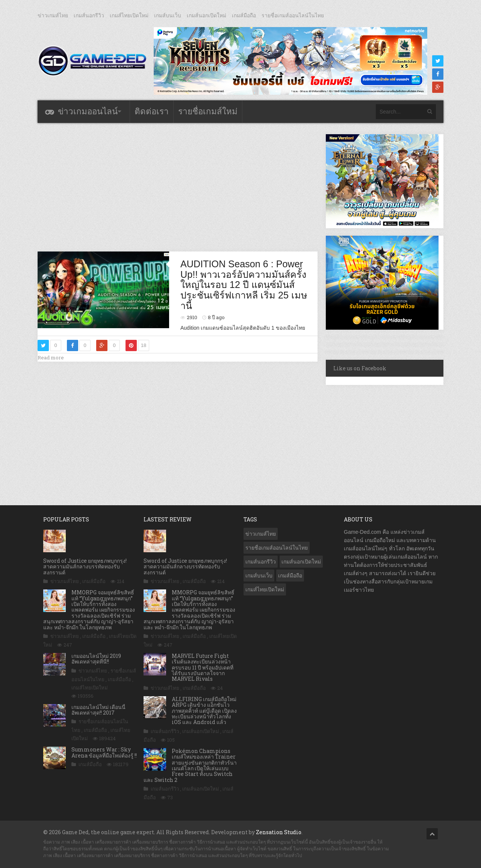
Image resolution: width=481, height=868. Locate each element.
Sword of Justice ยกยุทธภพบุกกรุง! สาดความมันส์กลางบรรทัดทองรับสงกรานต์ (85, 567)
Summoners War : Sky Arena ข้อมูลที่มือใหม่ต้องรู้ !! (104, 752)
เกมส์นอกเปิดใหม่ (206, 15)
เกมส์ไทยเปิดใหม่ (129, 15)
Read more (51, 358)
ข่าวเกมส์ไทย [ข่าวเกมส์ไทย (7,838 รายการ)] (261, 534)
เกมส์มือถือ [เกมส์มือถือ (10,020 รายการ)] (290, 576)
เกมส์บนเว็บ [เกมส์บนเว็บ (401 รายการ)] (259, 576)
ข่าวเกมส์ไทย (53, 15)
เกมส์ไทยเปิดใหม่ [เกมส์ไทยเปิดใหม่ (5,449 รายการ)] (265, 589)
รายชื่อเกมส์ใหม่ (208, 111)
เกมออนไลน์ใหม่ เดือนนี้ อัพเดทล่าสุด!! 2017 (98, 710)
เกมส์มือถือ (244, 15)
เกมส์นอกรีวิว (89, 15)
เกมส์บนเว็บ (168, 15)
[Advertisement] (178, 187)
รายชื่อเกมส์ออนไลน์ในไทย (293, 15)
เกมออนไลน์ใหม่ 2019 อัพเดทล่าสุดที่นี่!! (96, 659)
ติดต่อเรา (152, 111)
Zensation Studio (279, 832)
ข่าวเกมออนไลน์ (88, 111)
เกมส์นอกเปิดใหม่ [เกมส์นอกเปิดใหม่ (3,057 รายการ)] (301, 562)
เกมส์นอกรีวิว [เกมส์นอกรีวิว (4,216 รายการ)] (261, 562)
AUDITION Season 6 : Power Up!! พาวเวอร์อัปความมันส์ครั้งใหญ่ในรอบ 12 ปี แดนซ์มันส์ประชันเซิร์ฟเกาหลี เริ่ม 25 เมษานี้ (244, 285)
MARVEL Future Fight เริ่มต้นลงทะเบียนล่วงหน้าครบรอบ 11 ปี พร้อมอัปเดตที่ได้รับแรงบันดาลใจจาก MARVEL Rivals (203, 667)
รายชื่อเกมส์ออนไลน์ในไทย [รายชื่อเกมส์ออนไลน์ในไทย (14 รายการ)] (277, 548)
